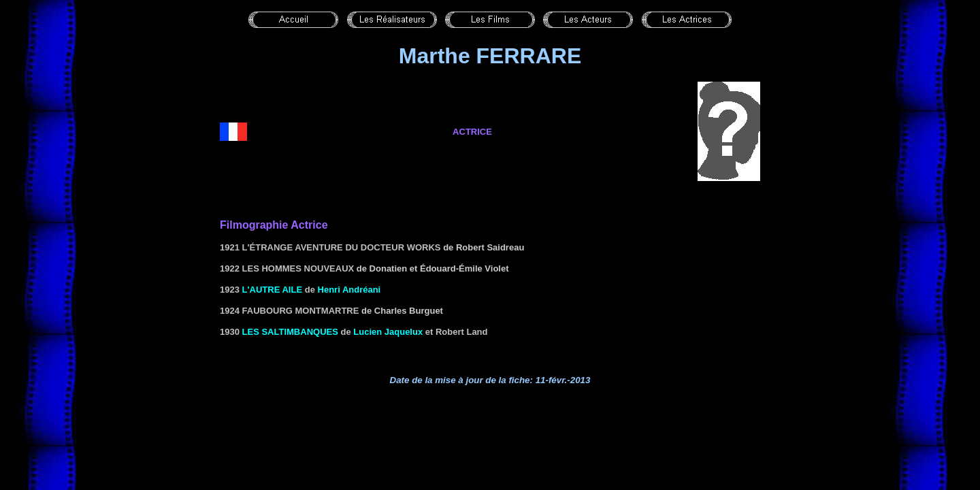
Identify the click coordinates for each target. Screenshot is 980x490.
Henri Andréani (349, 290)
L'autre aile (273, 290)
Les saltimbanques (290, 332)
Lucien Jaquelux (388, 332)
